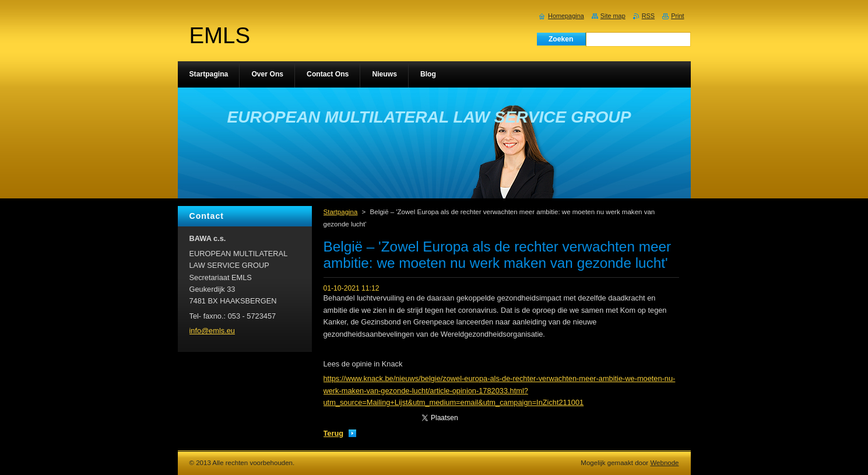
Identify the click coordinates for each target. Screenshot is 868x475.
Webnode (664, 463)
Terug (334, 433)
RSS (648, 16)
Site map (613, 16)
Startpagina (341, 212)
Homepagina (566, 16)
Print (677, 16)
